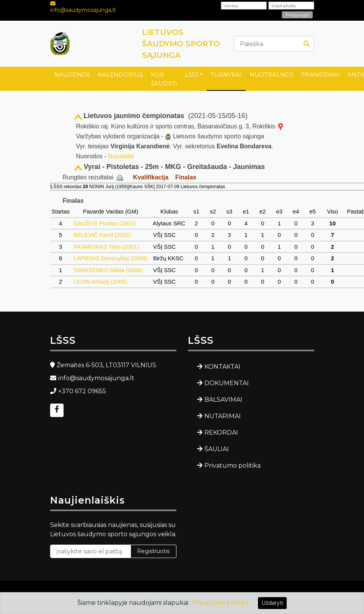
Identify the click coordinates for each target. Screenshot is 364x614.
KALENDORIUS (121, 75)
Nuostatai (121, 156)
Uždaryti (272, 603)
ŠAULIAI (217, 449)
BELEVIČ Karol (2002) (102, 235)
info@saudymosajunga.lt (83, 10)
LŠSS (192, 75)
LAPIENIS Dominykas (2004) (111, 258)
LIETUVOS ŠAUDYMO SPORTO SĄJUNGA (181, 44)
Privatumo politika (233, 465)
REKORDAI (221, 433)
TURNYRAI (226, 75)
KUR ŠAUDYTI (164, 79)
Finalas (186, 177)
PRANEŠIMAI (321, 75)
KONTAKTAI (222, 367)
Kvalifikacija (151, 177)
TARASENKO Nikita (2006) (108, 270)
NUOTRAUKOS (272, 75)
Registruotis (153, 551)
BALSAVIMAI (223, 400)
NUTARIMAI (223, 416)
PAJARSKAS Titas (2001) (106, 247)
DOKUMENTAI (227, 383)
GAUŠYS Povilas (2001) (105, 223)
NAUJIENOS (72, 75)
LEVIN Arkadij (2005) (100, 282)
